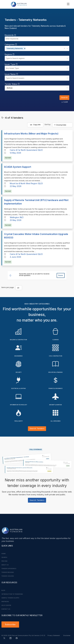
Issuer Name (11, 74)
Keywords (10, 35)
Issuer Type (11, 64)
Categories (11, 44)
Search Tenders (37, 429)
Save (61, 275)
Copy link (35, 125)
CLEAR (64, 102)
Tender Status (12, 84)
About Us (5, 565)
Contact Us (6, 609)
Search (64, 97)
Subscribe (10, 624)
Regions (10, 54)
